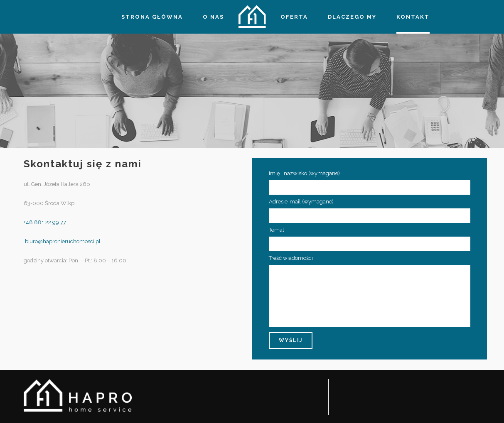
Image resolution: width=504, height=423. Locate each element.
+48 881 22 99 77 (45, 222)
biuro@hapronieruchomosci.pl (62, 241)
